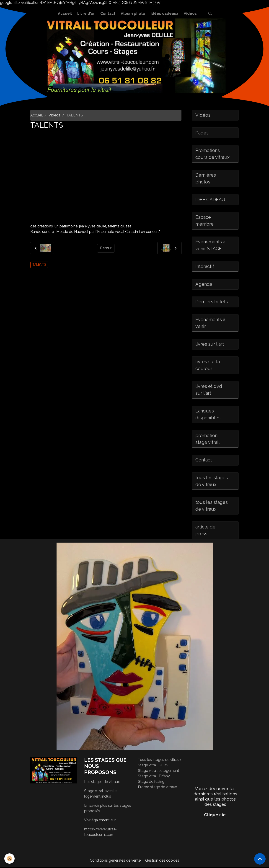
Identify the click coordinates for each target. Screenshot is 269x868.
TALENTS (39, 265)
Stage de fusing (151, 783)
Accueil (65, 14)
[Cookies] (10, 859)
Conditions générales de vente (115, 862)
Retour (106, 248)
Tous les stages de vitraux (160, 761)
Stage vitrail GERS (153, 766)
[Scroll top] (260, 859)
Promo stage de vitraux (158, 788)
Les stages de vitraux (102, 783)
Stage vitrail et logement (159, 772)
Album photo (133, 14)
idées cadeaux (164, 14)
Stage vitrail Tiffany (154, 777)
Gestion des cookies (162, 862)
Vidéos (190, 14)
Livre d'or (86, 14)
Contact (108, 14)
